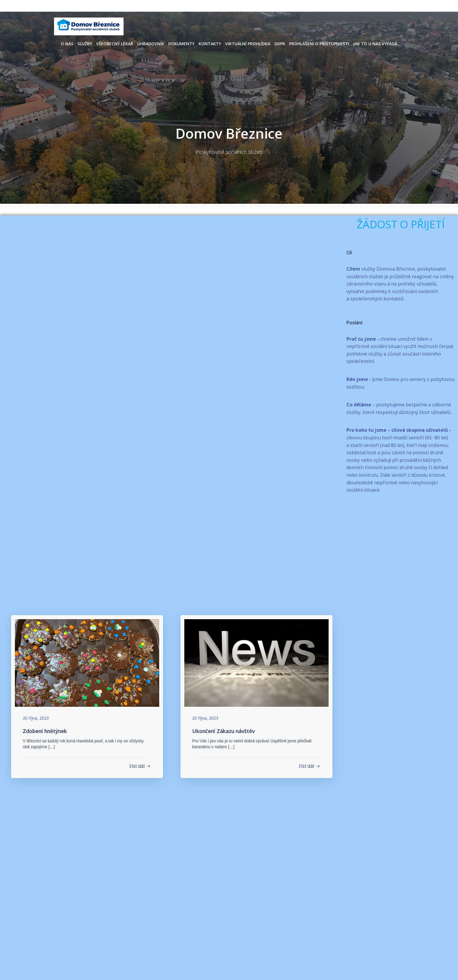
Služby (85, 43)
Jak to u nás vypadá (375, 43)
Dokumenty (181, 43)
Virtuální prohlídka (248, 43)
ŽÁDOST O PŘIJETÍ (401, 224)
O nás (67, 43)
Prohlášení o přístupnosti (319, 43)
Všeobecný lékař (115, 43)
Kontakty (210, 43)
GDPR (280, 43)
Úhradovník (151, 43)
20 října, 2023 (37, 718)
